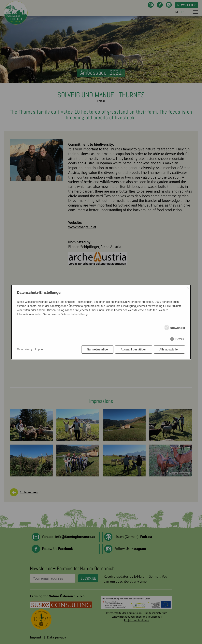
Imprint (39, 349)
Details (180, 339)
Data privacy (25, 349)
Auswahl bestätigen (133, 349)
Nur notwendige (97, 349)
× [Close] (188, 288)
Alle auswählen (169, 349)
